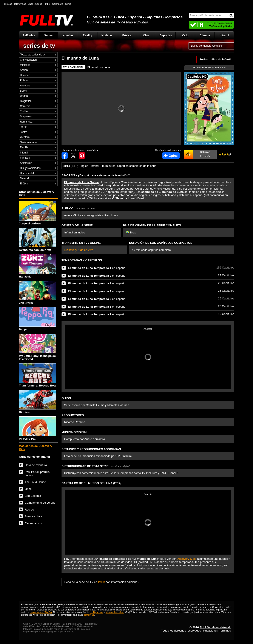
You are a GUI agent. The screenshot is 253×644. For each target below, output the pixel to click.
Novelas (68, 35)
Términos (225, 631)
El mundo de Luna (99, 67)
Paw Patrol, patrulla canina (37, 474)
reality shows (97, 612)
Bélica (24, 91)
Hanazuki (38, 266)
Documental (27, 173)
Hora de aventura (36, 465)
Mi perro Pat (38, 428)
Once (28, 489)
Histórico (25, 75)
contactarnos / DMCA (41, 612)
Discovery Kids (186, 559)
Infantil (224, 35)
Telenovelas (20, 4)
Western (25, 137)
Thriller (24, 111)
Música (127, 35)
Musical (24, 178)
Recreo (29, 510)
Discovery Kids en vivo (79, 250)
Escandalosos (34, 523)
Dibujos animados (30, 168)
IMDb (102, 582)
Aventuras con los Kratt (38, 240)
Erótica (24, 184)
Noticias (107, 35)
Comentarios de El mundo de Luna (171, 156)
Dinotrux (38, 402)
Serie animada (28, 142)
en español (97, 268)
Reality (88, 35)
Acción (24, 70)
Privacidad (210, 631)
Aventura (25, 86)
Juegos (38, 4)
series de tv (39, 46)
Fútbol (47, 4)
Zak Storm (38, 293)
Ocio (185, 35)
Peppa (38, 319)
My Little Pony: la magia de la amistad (38, 347)
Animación (26, 163)
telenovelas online (115, 612)
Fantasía (25, 158)
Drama (24, 96)
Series (48, 35)
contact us (89, 615)
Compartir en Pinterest (82, 156)
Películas (29, 35)
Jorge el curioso (38, 213)
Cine (146, 35)
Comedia (25, 106)
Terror (23, 127)
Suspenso (26, 117)
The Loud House (35, 482)
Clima (68, 4)
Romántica (26, 122)
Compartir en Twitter (73, 156)
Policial (24, 80)
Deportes (166, 35)
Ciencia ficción (28, 60)
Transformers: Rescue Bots (38, 375)
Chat (30, 4)
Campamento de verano (40, 503)
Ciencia (205, 35)
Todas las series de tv (32, 55)
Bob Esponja (33, 496)
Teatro (24, 132)
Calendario (58, 4)
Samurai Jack (33, 516)
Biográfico (26, 101)
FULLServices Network (215, 627)
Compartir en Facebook (65, 156)
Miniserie (25, 65)
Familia (24, 147)
